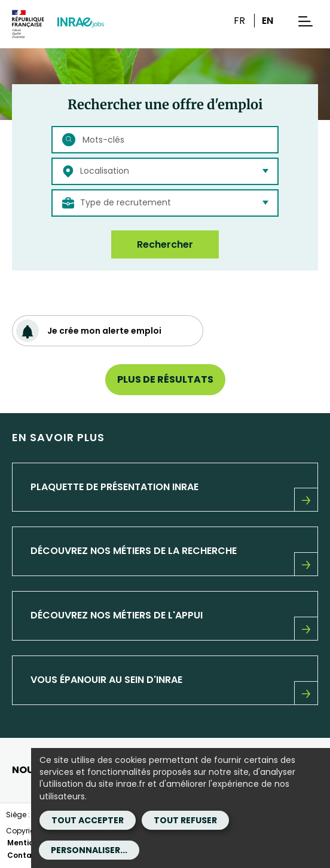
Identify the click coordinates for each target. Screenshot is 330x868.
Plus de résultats (165, 379)
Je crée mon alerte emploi (89, 331)
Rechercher (165, 244)
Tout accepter (88, 820)
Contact (24, 855)
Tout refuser (185, 820)
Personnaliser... (89, 850)
